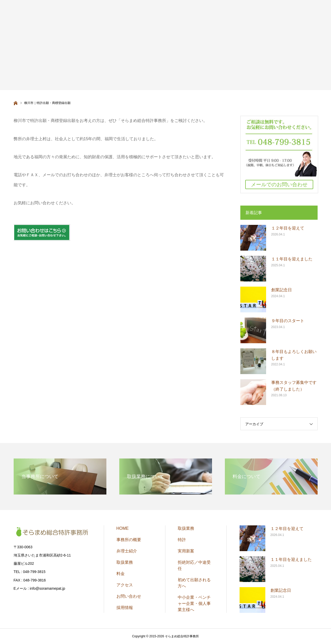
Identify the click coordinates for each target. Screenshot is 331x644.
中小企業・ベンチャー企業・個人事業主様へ (194, 603)
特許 (182, 540)
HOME (123, 528)
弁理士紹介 (127, 551)
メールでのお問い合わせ (279, 184)
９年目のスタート (288, 321)
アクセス (125, 585)
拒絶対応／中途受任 (194, 565)
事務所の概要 (129, 540)
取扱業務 (125, 562)
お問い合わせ (129, 596)
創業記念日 (282, 290)
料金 (121, 574)
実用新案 (186, 551)
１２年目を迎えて (288, 228)
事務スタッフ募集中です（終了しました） (294, 386)
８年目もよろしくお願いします (294, 355)
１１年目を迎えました (292, 259)
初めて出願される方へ (194, 583)
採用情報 (125, 608)
